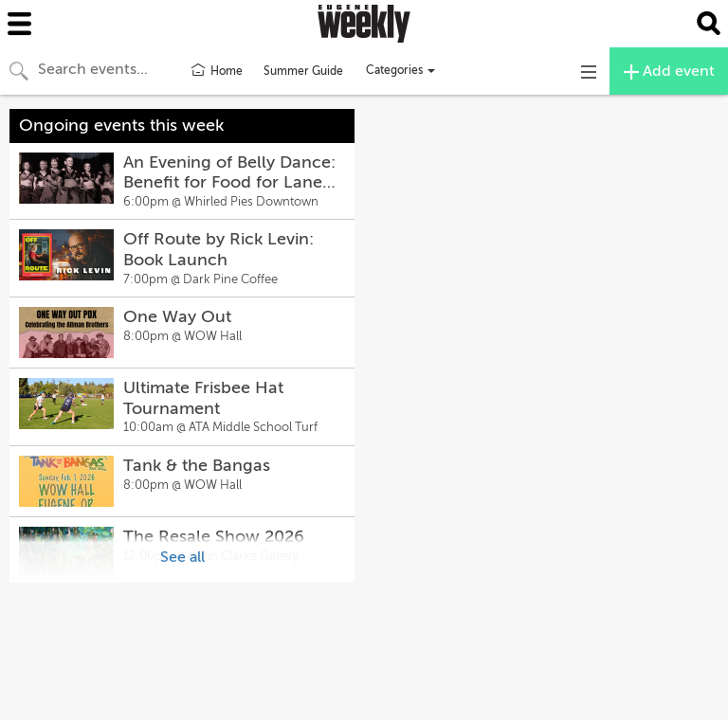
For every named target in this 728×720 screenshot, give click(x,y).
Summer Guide (303, 71)
